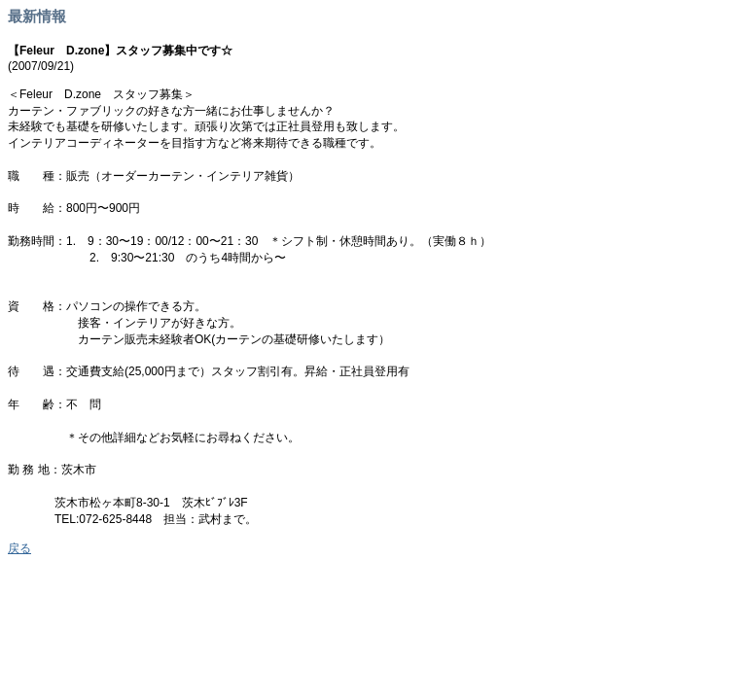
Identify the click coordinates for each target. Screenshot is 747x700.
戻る (19, 548)
